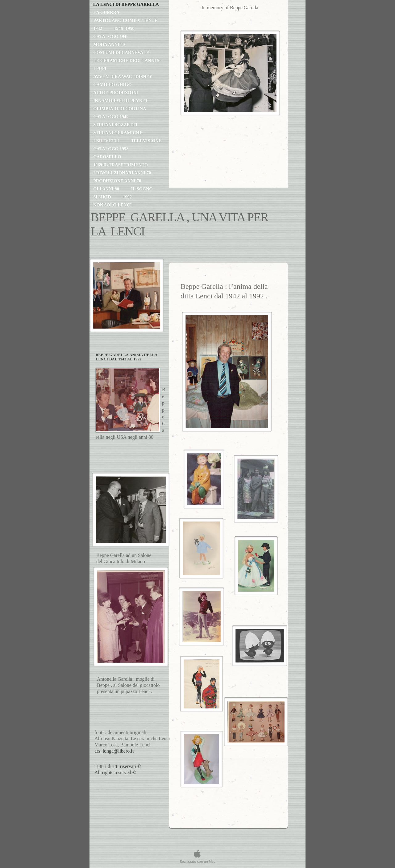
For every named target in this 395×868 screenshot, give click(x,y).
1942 (98, 28)
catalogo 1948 (111, 36)
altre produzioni (116, 93)
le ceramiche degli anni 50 (127, 60)
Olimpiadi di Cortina (120, 109)
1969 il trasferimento (121, 165)
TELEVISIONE (146, 141)
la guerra (106, 12)
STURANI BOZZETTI (115, 125)
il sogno (142, 189)
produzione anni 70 (117, 181)
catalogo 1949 (111, 117)
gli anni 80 (107, 189)
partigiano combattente (125, 20)
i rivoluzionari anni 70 (122, 173)
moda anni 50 (109, 44)
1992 (127, 197)
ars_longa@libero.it (114, 751)
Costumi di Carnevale (121, 52)
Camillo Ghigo (112, 85)
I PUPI (100, 69)
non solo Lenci (112, 205)
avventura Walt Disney (123, 77)
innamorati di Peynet (121, 101)
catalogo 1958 (111, 149)
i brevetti (107, 141)
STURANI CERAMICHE (118, 133)
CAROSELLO (107, 157)
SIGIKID (103, 197)
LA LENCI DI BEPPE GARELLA (126, 4)
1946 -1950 (124, 28)
